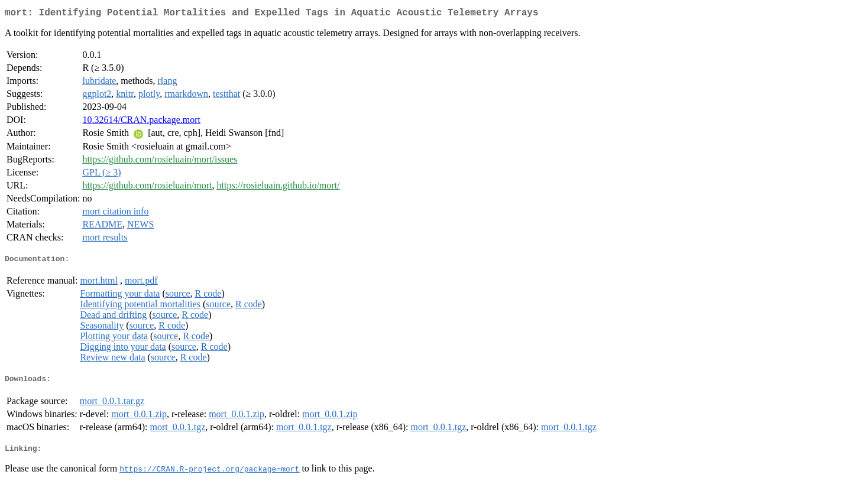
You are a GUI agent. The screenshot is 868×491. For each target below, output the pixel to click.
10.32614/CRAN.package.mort (141, 122)
